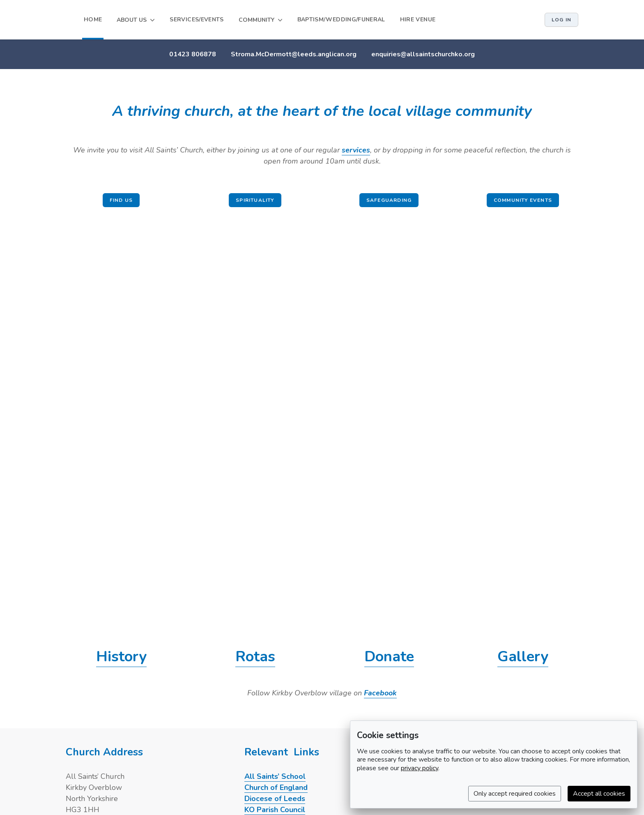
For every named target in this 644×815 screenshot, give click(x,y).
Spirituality (255, 200)
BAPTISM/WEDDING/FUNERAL (341, 20)
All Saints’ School (275, 776)
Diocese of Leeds (275, 799)
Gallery (523, 657)
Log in (561, 20)
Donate (389, 657)
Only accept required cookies (515, 794)
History (121, 657)
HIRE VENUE (418, 20)
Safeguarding (389, 200)
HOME (93, 20)
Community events (523, 200)
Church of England (276, 787)
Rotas (255, 657)
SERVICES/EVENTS (197, 20)
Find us (121, 200)
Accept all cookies (599, 794)
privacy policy (420, 768)
